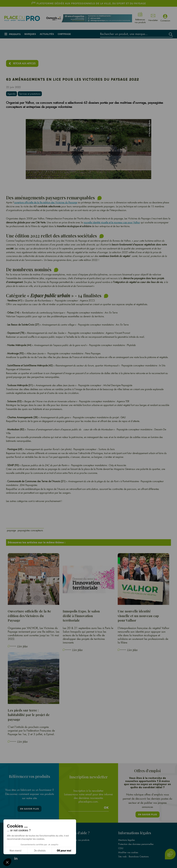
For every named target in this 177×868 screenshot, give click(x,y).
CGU (121, 848)
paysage (11, 530)
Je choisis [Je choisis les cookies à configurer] (40, 851)
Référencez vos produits (78, 840)
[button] (7, 862)
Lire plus (22, 646)
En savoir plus (29, 809)
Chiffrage (64, 34)
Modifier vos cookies (128, 852)
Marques (30, 34)
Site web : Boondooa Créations (133, 856)
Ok (106, 808)
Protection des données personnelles (136, 844)
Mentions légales (127, 840)
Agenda (11, 94)
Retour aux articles (24, 63)
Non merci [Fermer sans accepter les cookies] (15, 851)
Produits (15, 34)
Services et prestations (30, 94)
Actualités (47, 34)
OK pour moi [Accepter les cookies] (64, 851)
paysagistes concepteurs (30, 530)
